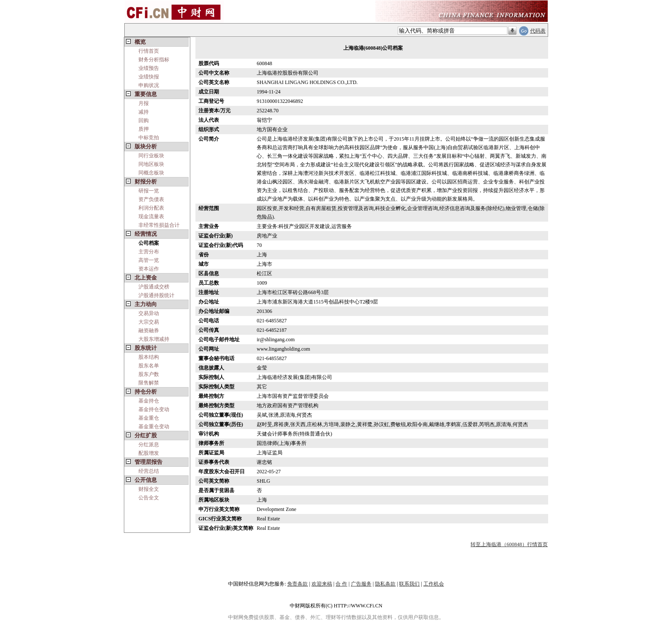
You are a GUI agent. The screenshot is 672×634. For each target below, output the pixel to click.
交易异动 (149, 313)
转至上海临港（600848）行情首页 (509, 544)
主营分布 (149, 252)
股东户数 (149, 374)
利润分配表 (151, 208)
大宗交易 (149, 322)
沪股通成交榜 (154, 287)
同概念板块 (151, 173)
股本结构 (149, 357)
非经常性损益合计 (159, 225)
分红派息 (149, 445)
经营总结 (149, 471)
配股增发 (149, 453)
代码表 (538, 31)
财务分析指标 (154, 60)
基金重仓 (149, 418)
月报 (144, 103)
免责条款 (297, 584)
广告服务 (361, 584)
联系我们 (409, 584)
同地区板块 (151, 164)
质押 (144, 129)
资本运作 (149, 269)
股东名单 (149, 366)
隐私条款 (385, 584)
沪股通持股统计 (156, 295)
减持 (144, 112)
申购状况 (149, 85)
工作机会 (434, 584)
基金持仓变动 (154, 409)
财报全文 (149, 489)
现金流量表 (151, 216)
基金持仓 (149, 401)
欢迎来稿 (322, 584)
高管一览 (149, 260)
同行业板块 (151, 156)
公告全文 (149, 498)
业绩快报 (149, 77)
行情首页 (149, 51)
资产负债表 (151, 199)
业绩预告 (149, 68)
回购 (144, 120)
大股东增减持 (154, 339)
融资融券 (149, 331)
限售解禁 (149, 383)
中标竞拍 (149, 138)
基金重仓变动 (154, 427)
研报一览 (149, 191)
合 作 (341, 584)
